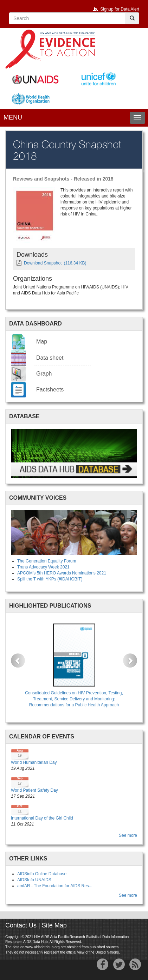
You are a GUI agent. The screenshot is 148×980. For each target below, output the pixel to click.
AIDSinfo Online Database (42, 874)
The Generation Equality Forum (47, 561)
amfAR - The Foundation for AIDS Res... (55, 886)
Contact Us (21, 925)
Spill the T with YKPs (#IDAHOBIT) (50, 579)
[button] (18, 661)
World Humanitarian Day (34, 762)
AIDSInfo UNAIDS (34, 880)
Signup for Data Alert (120, 9)
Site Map (54, 925)
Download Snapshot (43, 263)
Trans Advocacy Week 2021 (43, 567)
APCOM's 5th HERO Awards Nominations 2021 (62, 573)
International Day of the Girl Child (42, 818)
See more (128, 835)
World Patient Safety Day (34, 790)
